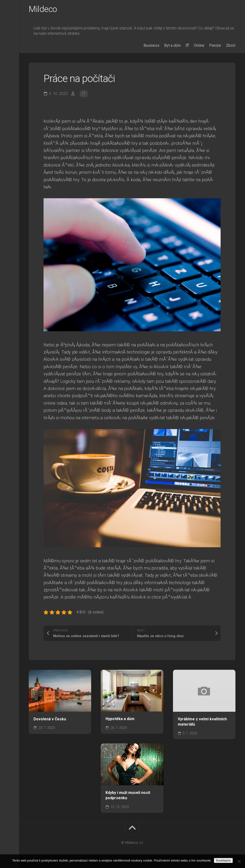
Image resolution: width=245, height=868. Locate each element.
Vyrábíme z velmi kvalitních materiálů (202, 723)
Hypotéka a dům (120, 720)
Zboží (231, 46)
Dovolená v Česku (50, 720)
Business (151, 46)
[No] (239, 861)
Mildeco (43, 10)
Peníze (215, 46)
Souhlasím (223, 860)
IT (187, 46)
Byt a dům (173, 46)
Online (199, 46)
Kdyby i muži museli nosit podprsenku (128, 796)
